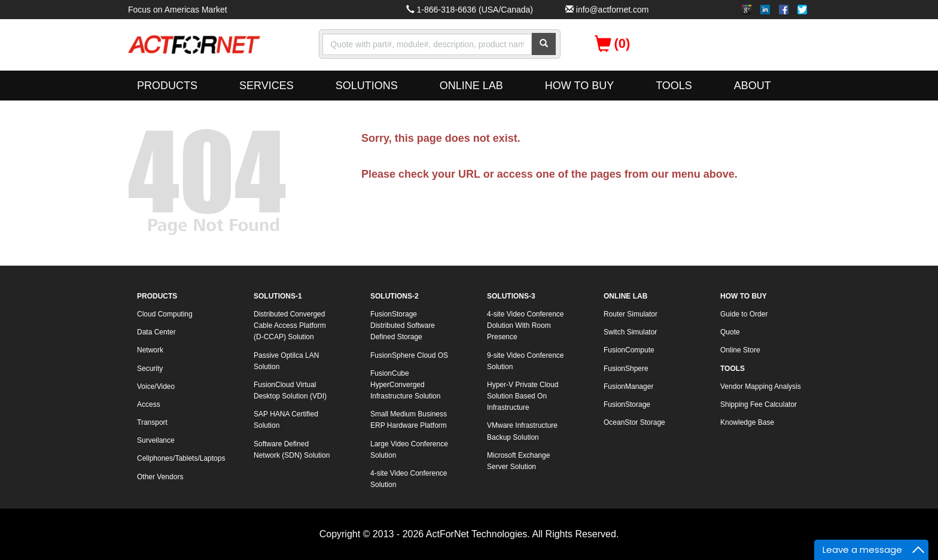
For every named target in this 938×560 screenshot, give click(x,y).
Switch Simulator (630, 332)
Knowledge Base (747, 422)
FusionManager (628, 386)
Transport (152, 422)
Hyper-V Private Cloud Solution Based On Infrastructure (523, 396)
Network (150, 350)
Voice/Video (156, 386)
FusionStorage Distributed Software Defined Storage (403, 325)
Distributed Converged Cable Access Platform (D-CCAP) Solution (290, 325)
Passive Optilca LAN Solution (286, 361)
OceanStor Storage (634, 422)
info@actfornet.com (613, 10)
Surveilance (156, 440)
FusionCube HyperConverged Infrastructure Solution (405, 385)
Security (150, 369)
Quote (730, 332)
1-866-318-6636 (446, 10)
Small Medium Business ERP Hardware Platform (409, 420)
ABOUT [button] (753, 86)
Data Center (156, 332)
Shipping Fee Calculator (759, 404)
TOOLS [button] (674, 86)
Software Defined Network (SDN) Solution (292, 450)
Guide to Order (744, 314)
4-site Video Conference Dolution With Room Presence (526, 325)
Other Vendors (160, 477)
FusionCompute (629, 350)
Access (149, 404)
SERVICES (267, 86)
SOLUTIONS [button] (367, 86)
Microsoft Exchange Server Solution (518, 461)
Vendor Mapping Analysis (761, 386)
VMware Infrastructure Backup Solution (522, 431)
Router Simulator (631, 314)
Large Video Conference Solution (409, 450)
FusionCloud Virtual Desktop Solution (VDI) (290, 390)
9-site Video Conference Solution (526, 361)
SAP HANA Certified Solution (286, 420)
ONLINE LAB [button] (471, 86)
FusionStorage (627, 404)
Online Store (740, 350)
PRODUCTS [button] (167, 86)
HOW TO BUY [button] (579, 86)
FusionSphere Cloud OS (409, 355)
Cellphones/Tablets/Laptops (181, 458)
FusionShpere (626, 369)
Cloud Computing (165, 314)
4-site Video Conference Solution (409, 479)
